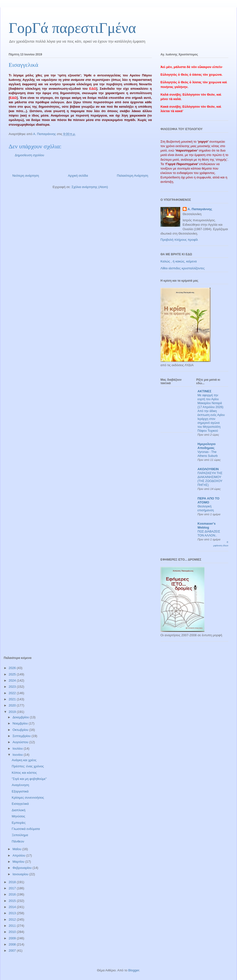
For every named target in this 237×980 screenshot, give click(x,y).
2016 (13, 894)
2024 (13, 680)
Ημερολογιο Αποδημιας (207, 446)
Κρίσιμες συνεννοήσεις (28, 798)
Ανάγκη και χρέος (24, 760)
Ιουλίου (18, 748)
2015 (13, 901)
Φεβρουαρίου (23, 868)
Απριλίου (19, 855)
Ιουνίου (18, 755)
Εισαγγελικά (20, 804)
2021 (13, 699)
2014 (13, 907)
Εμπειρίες (19, 823)
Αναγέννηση (20, 785)
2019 (13, 712)
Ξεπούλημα (20, 835)
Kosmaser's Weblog (207, 525)
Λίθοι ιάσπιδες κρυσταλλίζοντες (183, 268)
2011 (13, 926)
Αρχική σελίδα (78, 176)
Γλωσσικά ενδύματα (26, 829)
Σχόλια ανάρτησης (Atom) (90, 187)
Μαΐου (17, 849)
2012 (13, 920)
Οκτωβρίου (21, 730)
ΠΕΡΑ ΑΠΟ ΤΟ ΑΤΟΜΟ (208, 500)
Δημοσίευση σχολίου (30, 155)
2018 (13, 882)
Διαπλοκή (18, 810)
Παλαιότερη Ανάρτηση (133, 176)
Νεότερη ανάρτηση (26, 176)
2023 (13, 687)
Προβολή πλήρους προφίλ (179, 240)
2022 (13, 693)
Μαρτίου (19, 862)
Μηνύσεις (18, 816)
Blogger (134, 970)
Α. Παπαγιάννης (200, 209)
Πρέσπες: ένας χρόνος (28, 766)
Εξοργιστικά (20, 791)
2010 (13, 932)
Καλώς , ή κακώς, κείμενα (179, 261)
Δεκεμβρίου (21, 717)
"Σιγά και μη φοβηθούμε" (29, 779)
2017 (13, 888)
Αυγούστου (21, 742)
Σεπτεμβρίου (22, 736)
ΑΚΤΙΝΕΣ (204, 391)
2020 (13, 705)
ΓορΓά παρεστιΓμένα (72, 28)
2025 (13, 674)
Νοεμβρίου (21, 723)
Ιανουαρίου (21, 874)
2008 (13, 944)
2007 (13, 951)
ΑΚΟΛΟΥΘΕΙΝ (208, 469)
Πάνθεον (18, 841)
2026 (13, 668)
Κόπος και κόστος (24, 773)
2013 (13, 913)
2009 (13, 938)
